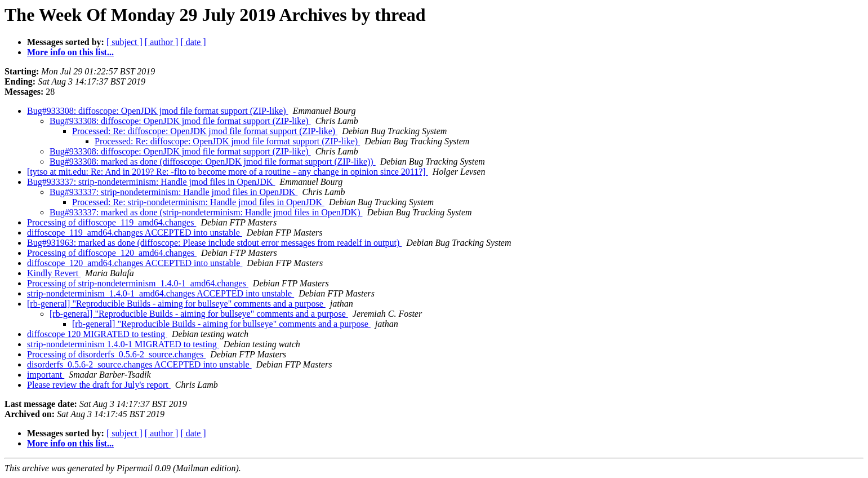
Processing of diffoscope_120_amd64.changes (112, 253)
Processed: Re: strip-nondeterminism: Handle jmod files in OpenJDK (198, 202)
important (46, 375)
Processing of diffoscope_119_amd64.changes (112, 222)
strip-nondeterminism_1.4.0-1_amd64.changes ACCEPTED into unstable (161, 293)
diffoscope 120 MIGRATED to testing (97, 334)
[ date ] (193, 42)
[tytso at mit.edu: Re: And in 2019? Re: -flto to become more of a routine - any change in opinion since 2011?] (228, 172)
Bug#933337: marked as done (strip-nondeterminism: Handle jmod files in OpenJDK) (206, 212)
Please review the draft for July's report (99, 385)
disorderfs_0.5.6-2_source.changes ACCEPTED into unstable (139, 364)
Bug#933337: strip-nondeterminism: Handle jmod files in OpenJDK (151, 182)
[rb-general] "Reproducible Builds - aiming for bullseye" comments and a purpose (176, 304)
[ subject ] (124, 42)
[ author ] (162, 42)
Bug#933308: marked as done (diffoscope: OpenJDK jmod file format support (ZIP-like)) (213, 161)
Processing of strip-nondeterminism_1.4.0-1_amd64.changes (138, 283)
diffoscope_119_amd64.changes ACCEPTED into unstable (135, 233)
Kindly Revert (54, 273)
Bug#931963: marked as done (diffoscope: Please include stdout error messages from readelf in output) (214, 243)
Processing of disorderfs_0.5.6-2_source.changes (116, 354)
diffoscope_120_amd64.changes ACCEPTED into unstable (135, 263)
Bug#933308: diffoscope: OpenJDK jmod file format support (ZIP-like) (158, 111)
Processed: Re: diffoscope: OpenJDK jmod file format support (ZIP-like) (205, 131)
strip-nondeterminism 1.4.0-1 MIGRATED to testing (123, 344)
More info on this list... (70, 52)
